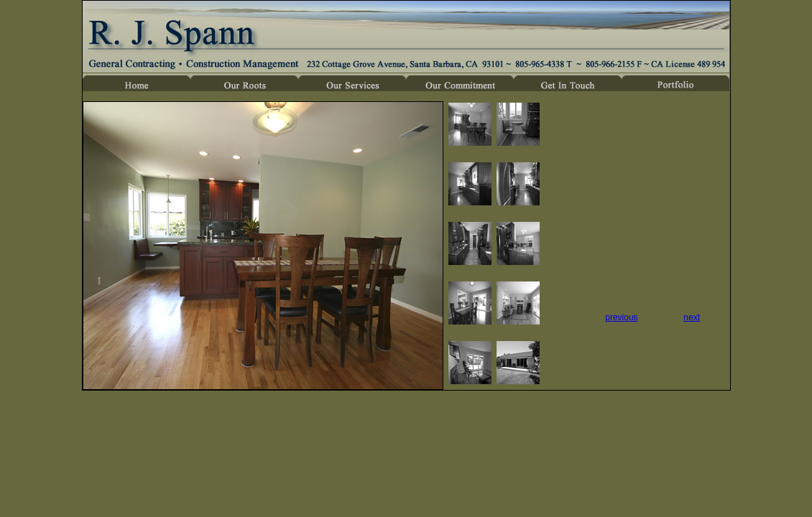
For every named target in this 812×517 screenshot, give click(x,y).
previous (621, 317)
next (692, 317)
